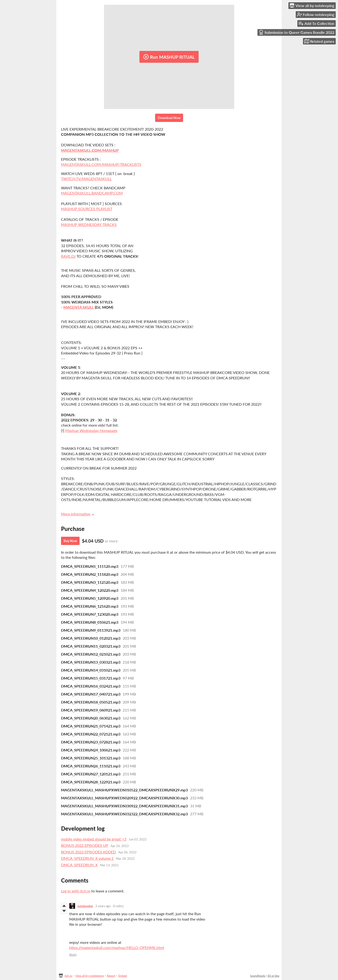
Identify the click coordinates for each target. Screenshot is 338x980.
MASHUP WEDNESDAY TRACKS (89, 224)
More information (78, 514)
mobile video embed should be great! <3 (94, 839)
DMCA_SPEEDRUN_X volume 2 (87, 858)
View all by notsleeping (90, 976)
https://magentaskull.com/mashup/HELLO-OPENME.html (117, 947)
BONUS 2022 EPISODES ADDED (88, 852)
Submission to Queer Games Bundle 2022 (296, 32)
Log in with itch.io (76, 891)
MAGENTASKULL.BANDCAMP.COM (92, 193)
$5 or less (273, 976)
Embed (123, 976)
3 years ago (103, 906)
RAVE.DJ (68, 256)
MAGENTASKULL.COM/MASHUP (90, 150)
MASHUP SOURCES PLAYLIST (87, 209)
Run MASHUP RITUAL (169, 57)
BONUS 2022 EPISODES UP (85, 845)
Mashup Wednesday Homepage (91, 430)
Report (111, 976)
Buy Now (70, 541)
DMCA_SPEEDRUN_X (79, 865)
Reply (73, 955)
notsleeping (85, 906)
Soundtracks (258, 976)
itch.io (68, 976)
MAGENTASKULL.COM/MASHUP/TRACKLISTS (101, 164)
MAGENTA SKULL (79, 307)
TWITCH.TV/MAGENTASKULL (86, 179)
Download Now (169, 118)
